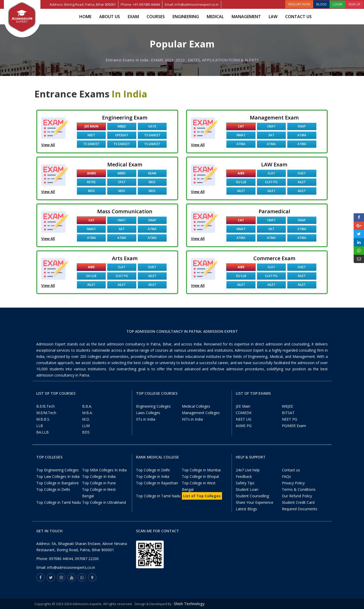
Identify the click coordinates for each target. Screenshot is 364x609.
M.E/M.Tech (46, 413)
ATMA (302, 135)
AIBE (241, 173)
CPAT (122, 182)
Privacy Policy (293, 483)
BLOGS (321, 4)
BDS (86, 432)
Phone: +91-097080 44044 (140, 4)
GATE (152, 126)
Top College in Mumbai (201, 470)
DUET (302, 173)
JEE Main (91, 126)
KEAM (152, 173)
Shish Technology (189, 604)
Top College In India (99, 476)
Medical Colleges (196, 406)
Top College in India (153, 476)
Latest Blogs (246, 509)
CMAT (271, 126)
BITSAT (288, 413)
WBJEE (122, 126)
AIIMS (91, 173)
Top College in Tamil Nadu (59, 502)
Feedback (244, 476)
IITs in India (146, 419)
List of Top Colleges (202, 496)
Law (273, 17)
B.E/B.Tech (45, 406)
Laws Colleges (148, 413)
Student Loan (247, 489)
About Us (110, 17)
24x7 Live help (248, 470)
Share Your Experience (255, 502)
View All (48, 145)
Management (246, 17)
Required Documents (300, 509)
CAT (241, 126)
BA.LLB (42, 432)
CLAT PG (271, 182)
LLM (86, 426)
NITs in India (192, 419)
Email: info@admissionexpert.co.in (192, 4)
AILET (302, 182)
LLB (40, 426)
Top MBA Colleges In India (104, 470)
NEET (91, 135)
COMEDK (244, 413)
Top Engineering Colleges (58, 470)
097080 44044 (61, 559)
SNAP (302, 126)
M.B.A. (87, 413)
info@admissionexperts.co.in (71, 567)
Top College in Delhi (53, 489)
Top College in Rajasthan (157, 483)
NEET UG (244, 419)
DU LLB (241, 182)
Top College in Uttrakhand (104, 502)
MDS (152, 182)
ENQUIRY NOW (299, 4)
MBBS (122, 173)
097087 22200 (87, 559)
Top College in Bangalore (58, 483)
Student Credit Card (298, 502)
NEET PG (290, 419)
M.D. (86, 419)
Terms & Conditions (299, 489)
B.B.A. (87, 406)
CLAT (271, 173)
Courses (156, 17)
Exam (133, 17)
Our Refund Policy (297, 496)
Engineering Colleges (153, 406)
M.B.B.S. (43, 419)
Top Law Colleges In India (58, 476)
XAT (271, 135)
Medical (215, 17)
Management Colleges (201, 413)
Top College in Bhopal (200, 476)
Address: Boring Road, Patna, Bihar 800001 (83, 4)
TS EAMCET (152, 135)
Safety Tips (245, 483)
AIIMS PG (244, 426)
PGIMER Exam (294, 426)
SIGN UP (354, 4)
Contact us (298, 17)
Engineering (186, 17)
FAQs (286, 476)
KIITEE (91, 182)
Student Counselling (252, 496)
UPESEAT (122, 135)
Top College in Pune (99, 483)
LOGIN (337, 4)
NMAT (241, 135)
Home (85, 17)
